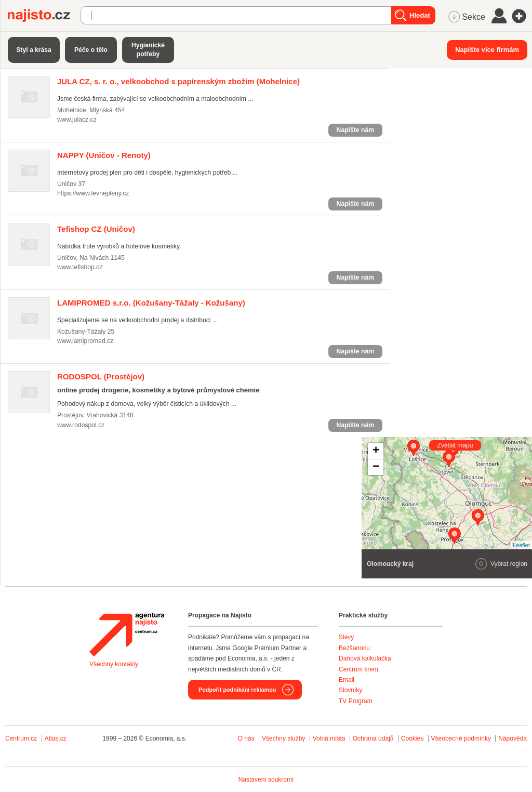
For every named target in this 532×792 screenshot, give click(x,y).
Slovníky (350, 690)
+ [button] (376, 451)
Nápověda (513, 738)
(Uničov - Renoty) (104, 155)
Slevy (346, 637)
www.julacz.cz (77, 120)
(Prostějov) (101, 377)
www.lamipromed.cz (85, 341)
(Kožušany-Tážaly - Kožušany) (151, 303)
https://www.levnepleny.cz (93, 193)
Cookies (412, 738)
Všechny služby (284, 738)
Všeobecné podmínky (461, 738)
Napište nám (355, 130)
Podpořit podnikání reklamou (237, 690)
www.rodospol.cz (81, 425)
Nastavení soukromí (266, 780)
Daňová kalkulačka (365, 658)
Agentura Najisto (127, 635)
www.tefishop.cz (80, 267)
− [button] (376, 467)
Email (347, 680)
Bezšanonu (354, 648)
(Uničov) (96, 229)
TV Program (356, 701)
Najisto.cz (44, 16)
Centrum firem (358, 669)
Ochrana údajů (373, 738)
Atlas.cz (56, 738)
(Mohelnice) (178, 81)
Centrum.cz (21, 738)
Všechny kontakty (114, 664)
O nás (246, 738)
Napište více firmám (487, 50)
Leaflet (521, 545)
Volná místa (329, 738)
